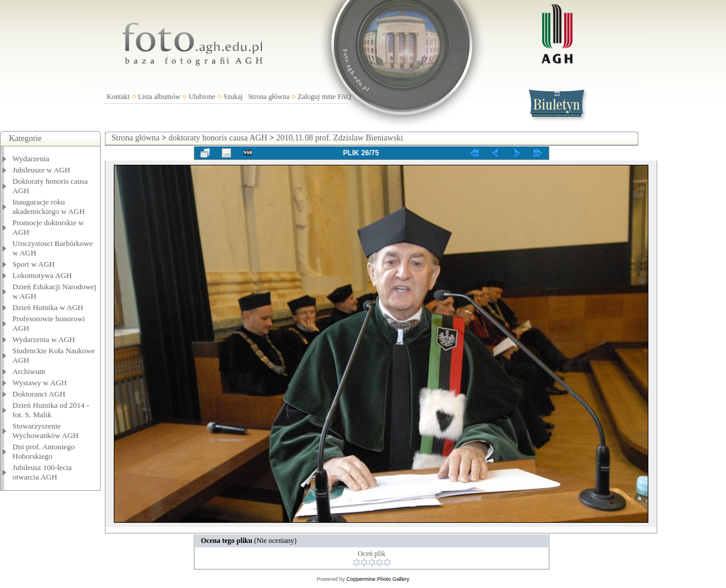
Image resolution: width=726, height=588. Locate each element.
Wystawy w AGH (40, 383)
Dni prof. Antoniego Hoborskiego (44, 451)
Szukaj (233, 97)
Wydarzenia (31, 159)
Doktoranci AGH (39, 394)
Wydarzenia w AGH (44, 339)
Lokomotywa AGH (42, 275)
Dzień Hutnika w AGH (48, 307)
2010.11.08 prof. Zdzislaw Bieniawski (340, 138)
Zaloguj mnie (316, 97)
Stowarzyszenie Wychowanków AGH (46, 431)
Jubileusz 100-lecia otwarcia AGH (42, 472)
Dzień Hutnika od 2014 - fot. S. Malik (51, 410)
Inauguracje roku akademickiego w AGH (49, 207)
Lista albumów (159, 97)
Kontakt (118, 97)
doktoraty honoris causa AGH (218, 138)
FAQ (345, 97)
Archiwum (29, 371)
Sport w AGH (34, 264)
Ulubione (202, 97)
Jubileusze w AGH (41, 170)
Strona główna (269, 97)
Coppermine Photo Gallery (378, 579)
